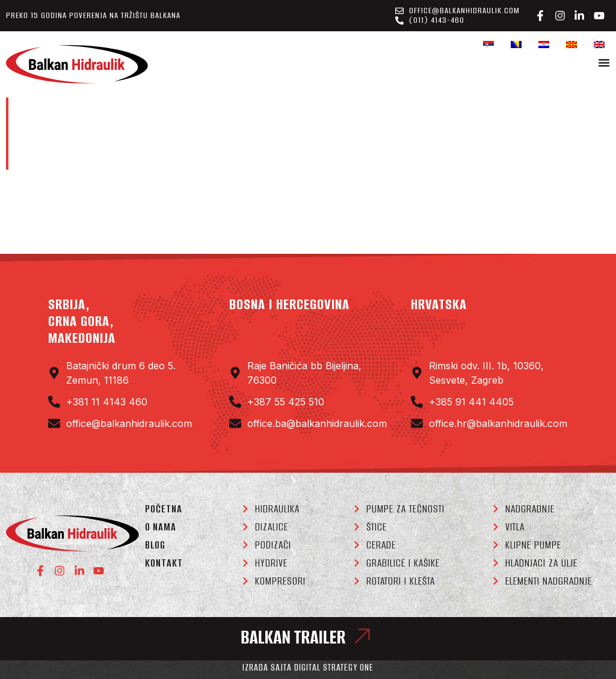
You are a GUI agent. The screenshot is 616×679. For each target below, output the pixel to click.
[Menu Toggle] (604, 63)
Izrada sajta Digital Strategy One (308, 667)
